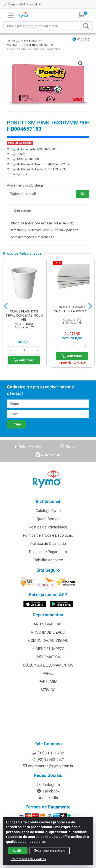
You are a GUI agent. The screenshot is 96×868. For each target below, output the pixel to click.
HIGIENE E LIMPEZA (48, 649)
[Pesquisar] (87, 26)
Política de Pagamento (48, 552)
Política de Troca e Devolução (48, 535)
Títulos (67, 446)
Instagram (48, 785)
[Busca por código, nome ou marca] (43, 26)
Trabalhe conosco (48, 560)
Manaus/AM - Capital (22, 4)
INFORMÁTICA (48, 657)
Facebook (48, 791)
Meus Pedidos (29, 446)
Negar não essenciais (49, 850)
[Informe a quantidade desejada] (24, 350)
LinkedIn (48, 798)
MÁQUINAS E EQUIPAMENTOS (48, 665)
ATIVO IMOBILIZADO (48, 632)
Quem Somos (48, 519)
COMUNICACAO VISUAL (48, 641)
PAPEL (48, 673)
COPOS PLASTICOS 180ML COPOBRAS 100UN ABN (24, 316)
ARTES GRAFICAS (48, 624)
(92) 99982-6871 (48, 760)
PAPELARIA (48, 682)
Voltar (81, 39)
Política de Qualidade (48, 544)
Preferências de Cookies (28, 859)
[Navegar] (6, 306)
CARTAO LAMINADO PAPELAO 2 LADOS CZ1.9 (72, 309)
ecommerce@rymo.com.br (48, 766)
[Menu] (11, 15)
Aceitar (18, 850)
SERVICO (48, 690)
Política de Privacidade (48, 527)
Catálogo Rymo (48, 511)
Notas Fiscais (48, 455)
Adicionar (24, 360)
